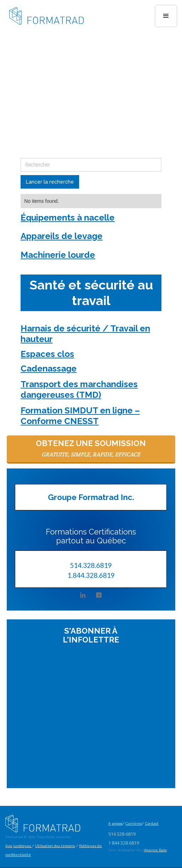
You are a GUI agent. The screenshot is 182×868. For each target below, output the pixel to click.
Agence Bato (155, 850)
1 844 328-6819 (124, 843)
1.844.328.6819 (91, 575)
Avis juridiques (19, 846)
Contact (152, 823)
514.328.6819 (91, 565)
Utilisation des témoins (55, 846)
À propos (115, 823)
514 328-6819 (122, 834)
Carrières (134, 823)
